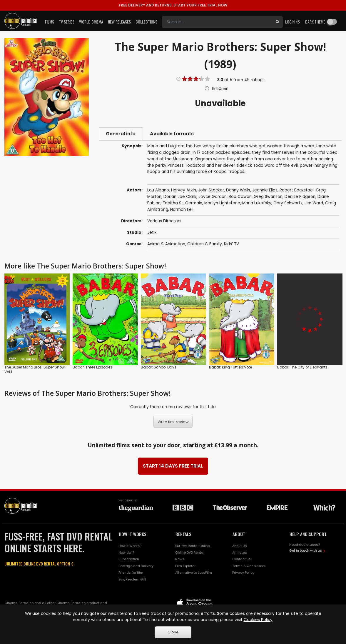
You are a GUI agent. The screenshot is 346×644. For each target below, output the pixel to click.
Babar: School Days (159, 367)
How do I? (126, 553)
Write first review (173, 422)
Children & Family (205, 244)
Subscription (129, 560)
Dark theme (315, 22)
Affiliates (240, 553)
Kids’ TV (231, 244)
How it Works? (130, 546)
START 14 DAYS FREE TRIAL (173, 466)
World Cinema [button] (91, 22)
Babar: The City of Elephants (302, 367)
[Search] (217, 22)
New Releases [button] (119, 22)
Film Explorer (185, 566)
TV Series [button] (67, 22)
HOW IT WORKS (133, 534)
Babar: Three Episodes (92, 367)
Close (173, 632)
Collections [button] (146, 22)
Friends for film (131, 573)
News (180, 560)
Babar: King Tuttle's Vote (230, 367)
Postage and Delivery (136, 566)
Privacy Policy (243, 573)
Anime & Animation (166, 244)
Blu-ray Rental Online (193, 546)
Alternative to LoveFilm (194, 573)
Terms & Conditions (249, 566)
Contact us (241, 560)
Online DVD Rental (190, 553)
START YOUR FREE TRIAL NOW (173, 5)
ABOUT (239, 534)
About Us (240, 546)
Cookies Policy (258, 620)
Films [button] (50, 22)
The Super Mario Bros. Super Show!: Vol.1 (35, 370)
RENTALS (183, 534)
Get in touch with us (306, 551)
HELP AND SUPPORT (308, 534)
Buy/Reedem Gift (132, 580)
